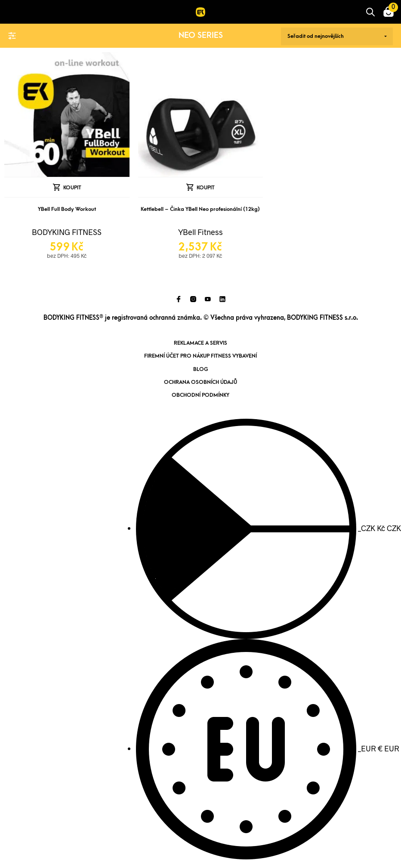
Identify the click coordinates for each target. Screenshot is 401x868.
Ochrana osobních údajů (200, 382)
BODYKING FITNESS (67, 232)
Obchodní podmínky (200, 395)
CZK (268, 528)
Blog (200, 369)
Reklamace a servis (200, 343)
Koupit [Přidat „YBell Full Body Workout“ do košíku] (72, 188)
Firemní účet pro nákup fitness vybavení (200, 356)
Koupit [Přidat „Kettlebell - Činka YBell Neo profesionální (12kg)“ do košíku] (206, 188)
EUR (268, 748)
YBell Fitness (200, 232)
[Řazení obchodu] (337, 36)
